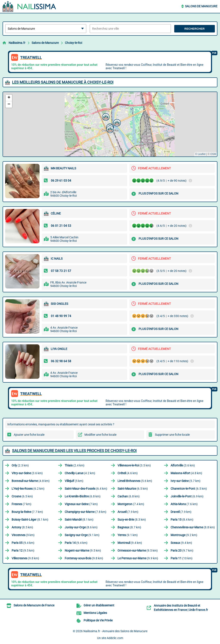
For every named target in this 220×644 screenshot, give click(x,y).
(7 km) (21, 504)
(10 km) (182, 558)
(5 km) (74, 481)
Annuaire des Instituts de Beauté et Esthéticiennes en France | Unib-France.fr (181, 608)
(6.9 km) (187, 496)
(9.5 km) (23, 550)
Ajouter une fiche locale (29, 435)
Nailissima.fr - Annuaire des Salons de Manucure (115, 631)
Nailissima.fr (17, 43)
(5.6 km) (135, 481)
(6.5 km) (133, 489)
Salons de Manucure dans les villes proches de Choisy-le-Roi (74, 451)
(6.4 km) (86, 489)
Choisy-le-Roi (73, 43)
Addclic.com (115, 638)
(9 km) (23, 535)
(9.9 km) (138, 558)
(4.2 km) (80, 473)
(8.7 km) (129, 527)
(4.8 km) (186, 473)
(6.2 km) (28, 489)
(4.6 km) (128, 473)
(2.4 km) (75, 465)
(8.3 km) (132, 520)
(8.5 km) (22, 527)
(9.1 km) (82, 535)
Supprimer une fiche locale (172, 435)
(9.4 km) (23, 543)
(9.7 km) (182, 550)
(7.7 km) (27, 512)
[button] (116, 122)
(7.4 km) (131, 504)
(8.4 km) (182, 520)
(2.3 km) (20, 465)
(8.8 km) (193, 527)
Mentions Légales (95, 613)
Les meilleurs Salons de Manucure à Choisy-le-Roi (63, 82)
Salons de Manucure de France (34, 605)
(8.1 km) (30, 520)
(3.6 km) (183, 465)
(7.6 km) (184, 504)
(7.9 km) (128, 512)
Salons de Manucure (201, 6)
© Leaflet (200, 154)
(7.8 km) (86, 512)
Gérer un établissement (99, 605)
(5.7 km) (186, 481)
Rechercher (194, 29)
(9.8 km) (25, 558)
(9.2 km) (184, 535)
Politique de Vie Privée (98, 620)
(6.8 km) (83, 496)
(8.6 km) (81, 527)
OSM (213, 154)
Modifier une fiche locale (100, 435)
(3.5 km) (134, 465)
